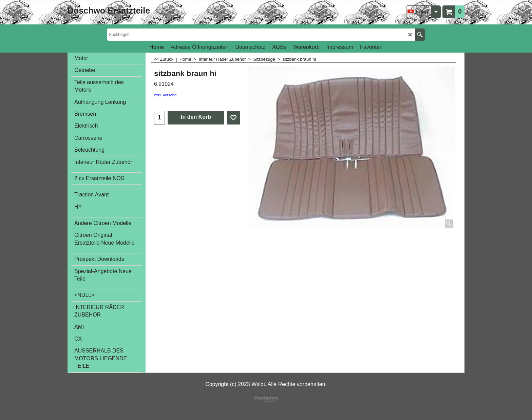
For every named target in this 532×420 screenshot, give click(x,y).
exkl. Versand (165, 95)
